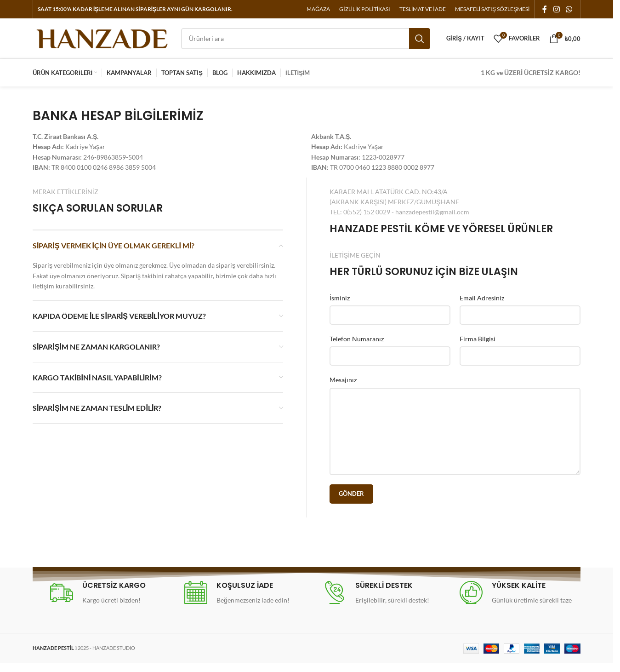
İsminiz (340, 307)
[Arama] (306, 44)
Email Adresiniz (482, 307)
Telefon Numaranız (357, 348)
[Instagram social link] (556, 10)
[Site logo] (102, 43)
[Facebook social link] (545, 10)
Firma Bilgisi (478, 348)
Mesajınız (343, 389)
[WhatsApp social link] (569, 10)
